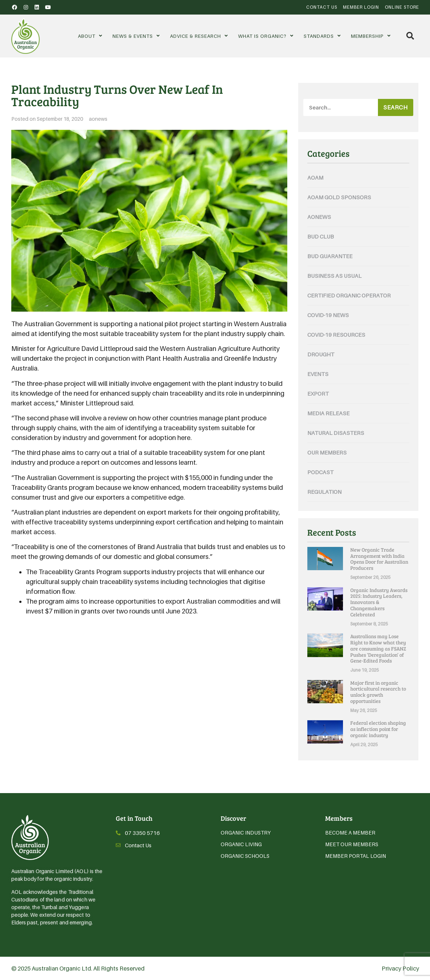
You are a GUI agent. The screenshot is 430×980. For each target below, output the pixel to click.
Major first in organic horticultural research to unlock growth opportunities (378, 692)
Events (318, 374)
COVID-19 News (328, 315)
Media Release (328, 413)
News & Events (136, 36)
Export (318, 393)
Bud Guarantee (330, 256)
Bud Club (321, 236)
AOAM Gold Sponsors (339, 197)
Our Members (327, 452)
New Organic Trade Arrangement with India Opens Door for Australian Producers (379, 559)
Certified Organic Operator (349, 295)
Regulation (324, 492)
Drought (321, 354)
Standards (322, 36)
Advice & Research (199, 36)
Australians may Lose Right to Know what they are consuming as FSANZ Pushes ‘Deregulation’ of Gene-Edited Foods (378, 648)
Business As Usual (334, 276)
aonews (98, 119)
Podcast (320, 472)
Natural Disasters (336, 433)
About (90, 36)
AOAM (315, 177)
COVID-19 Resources (336, 335)
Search (395, 107)
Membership (371, 36)
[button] (410, 36)
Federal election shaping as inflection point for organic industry (378, 729)
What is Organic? (266, 36)
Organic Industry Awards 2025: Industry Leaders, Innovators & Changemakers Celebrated (379, 602)
